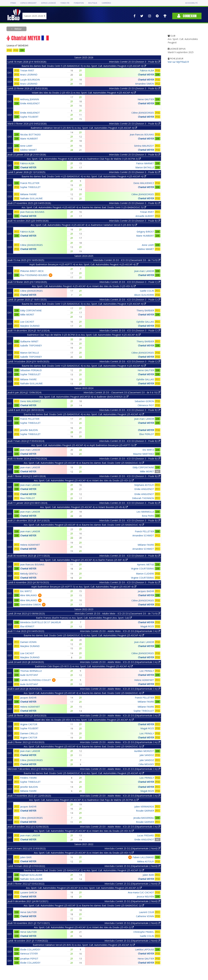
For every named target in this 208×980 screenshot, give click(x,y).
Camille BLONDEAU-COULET (36, 680)
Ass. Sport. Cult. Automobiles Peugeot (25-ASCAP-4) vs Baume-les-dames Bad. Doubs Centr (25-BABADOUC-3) (84, 463)
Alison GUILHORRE (144, 295)
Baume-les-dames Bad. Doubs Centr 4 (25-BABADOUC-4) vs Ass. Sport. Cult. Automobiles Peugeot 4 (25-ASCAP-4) (84, 366)
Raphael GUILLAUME (31, 875)
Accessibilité (191, 3)
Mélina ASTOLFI (146, 861)
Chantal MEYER (146, 75)
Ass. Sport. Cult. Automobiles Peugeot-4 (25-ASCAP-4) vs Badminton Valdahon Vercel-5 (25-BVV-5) (84, 225)
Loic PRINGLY (147, 671)
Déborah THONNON (143, 498)
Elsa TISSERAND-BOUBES (34, 275)
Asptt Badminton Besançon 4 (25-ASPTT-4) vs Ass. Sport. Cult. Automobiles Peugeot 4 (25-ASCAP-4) (84, 264)
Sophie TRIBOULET (30, 187)
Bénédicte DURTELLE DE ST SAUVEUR (40, 622)
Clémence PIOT (146, 405)
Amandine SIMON (145, 84)
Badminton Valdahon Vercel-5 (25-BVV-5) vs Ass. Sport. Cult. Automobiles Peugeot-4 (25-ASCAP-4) (84, 128)
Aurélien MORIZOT (144, 751)
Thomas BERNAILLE (31, 671)
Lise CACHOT (27, 322)
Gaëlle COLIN (147, 291)
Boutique (93, 3)
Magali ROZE (147, 626)
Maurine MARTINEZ (144, 454)
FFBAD (13, 3)
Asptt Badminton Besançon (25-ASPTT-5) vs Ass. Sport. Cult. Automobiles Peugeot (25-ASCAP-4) (84, 587)
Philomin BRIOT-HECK (32, 271)
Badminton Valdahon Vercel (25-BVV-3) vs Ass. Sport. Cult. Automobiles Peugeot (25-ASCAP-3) (84, 945)
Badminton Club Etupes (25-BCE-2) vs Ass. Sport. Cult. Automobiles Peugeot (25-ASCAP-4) (84, 666)
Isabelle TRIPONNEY (31, 345)
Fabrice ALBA (147, 70)
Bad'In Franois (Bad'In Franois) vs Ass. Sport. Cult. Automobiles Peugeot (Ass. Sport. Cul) (84, 618)
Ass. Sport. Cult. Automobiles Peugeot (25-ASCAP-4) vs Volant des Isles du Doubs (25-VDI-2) (84, 480)
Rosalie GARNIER (145, 811)
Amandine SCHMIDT (143, 535)
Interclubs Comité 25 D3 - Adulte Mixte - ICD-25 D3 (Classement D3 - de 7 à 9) (117, 613)
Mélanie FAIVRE (28, 194)
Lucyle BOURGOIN (30, 80)
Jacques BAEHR (146, 591)
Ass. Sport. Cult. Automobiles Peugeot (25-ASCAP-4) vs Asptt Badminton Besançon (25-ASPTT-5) (84, 445)
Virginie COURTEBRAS (143, 569)
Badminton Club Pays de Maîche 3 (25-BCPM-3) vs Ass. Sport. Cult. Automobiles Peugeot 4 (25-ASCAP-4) (84, 335)
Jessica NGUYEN (145, 897)
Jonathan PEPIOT (29, 959)
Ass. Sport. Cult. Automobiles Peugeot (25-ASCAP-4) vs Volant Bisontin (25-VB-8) (84, 507)
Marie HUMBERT (29, 139)
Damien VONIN (28, 642)
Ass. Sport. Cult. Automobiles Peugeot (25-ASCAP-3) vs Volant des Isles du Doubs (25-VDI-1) (84, 853)
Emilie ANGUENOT (30, 103)
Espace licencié (48, 3)
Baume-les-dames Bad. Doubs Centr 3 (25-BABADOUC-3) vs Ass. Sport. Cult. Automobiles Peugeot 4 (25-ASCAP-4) (84, 304)
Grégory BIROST (145, 232)
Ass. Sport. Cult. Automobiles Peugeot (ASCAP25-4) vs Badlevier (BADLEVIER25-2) (84, 397)
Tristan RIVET (27, 70)
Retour (18, 29)
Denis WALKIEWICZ (144, 183)
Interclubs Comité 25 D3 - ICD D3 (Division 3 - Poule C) (130, 282)
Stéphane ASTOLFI (144, 485)
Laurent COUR (146, 912)
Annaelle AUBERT (145, 216)
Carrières (106, 3)
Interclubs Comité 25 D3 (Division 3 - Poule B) (135, 62)
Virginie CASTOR (29, 724)
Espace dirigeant (29, 3)
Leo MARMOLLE (145, 512)
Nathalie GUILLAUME (31, 198)
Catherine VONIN (145, 916)
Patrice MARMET (145, 163)
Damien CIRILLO (29, 733)
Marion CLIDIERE (145, 574)
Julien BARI (26, 857)
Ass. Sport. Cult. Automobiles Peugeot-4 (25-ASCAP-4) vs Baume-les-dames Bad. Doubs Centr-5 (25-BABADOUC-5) (84, 207)
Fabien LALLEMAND (143, 857)
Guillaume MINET (29, 341)
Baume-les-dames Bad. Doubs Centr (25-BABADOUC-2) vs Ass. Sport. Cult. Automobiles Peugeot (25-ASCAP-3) (84, 870)
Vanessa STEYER (29, 954)
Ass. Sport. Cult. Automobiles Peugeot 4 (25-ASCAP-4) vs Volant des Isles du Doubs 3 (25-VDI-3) (84, 286)
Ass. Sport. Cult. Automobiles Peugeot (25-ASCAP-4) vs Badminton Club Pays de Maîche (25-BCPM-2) (84, 800)
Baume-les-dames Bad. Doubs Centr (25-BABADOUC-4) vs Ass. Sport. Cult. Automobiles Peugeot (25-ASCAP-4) (84, 414)
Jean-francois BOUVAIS (142, 134)
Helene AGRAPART (30, 545)
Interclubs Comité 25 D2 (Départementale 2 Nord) (132, 848)
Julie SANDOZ (147, 755)
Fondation (79, 3)
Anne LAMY (26, 146)
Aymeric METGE (146, 564)
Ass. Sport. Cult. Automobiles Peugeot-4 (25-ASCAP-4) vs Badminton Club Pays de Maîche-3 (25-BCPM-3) (84, 159)
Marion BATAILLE (145, 167)
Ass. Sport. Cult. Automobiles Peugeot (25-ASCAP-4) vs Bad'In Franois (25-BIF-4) (84, 560)
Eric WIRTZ (148, 450)
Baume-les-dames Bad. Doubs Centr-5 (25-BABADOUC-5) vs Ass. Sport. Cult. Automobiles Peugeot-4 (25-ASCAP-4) (84, 66)
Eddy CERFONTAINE (31, 310)
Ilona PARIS (148, 516)
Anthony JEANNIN (30, 99)
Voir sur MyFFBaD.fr (178, 62)
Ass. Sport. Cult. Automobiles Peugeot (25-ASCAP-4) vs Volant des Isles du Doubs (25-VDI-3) (84, 831)
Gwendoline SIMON (30, 605)
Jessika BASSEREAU (144, 818)
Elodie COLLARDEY (30, 949)
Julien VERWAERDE (144, 807)
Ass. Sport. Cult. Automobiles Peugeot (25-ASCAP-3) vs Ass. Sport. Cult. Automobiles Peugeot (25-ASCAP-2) (84, 888)
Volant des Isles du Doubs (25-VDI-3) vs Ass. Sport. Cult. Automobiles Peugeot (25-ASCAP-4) (84, 720)
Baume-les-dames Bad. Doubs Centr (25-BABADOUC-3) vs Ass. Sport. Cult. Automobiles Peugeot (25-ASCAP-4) (84, 635)
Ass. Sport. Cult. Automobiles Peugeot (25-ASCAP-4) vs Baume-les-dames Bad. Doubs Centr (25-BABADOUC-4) (84, 525)
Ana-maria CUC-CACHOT (141, 892)
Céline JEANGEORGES (143, 113)
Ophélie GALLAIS (145, 322)
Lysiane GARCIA (29, 892)
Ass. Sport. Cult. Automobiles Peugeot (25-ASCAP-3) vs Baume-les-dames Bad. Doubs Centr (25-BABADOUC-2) (84, 905)
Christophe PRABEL (144, 932)
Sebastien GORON (144, 401)
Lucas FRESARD (146, 835)
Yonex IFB (65, 3)
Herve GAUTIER (146, 99)
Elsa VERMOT (27, 626)
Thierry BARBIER (145, 310)
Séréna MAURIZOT (144, 146)
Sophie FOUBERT (29, 117)
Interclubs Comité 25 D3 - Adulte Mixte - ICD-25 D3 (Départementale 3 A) (120, 631)
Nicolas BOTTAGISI (30, 134)
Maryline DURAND (30, 326)
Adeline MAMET (29, 150)
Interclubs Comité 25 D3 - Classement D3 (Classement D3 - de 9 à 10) (122, 392)
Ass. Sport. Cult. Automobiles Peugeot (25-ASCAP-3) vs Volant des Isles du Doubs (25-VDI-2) (84, 927)
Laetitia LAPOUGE (145, 949)
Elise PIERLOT (147, 434)
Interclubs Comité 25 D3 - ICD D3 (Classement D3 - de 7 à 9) (127, 260)
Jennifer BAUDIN (29, 430)
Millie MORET (27, 315)
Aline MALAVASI (29, 595)
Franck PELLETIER (30, 183)
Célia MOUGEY (146, 764)
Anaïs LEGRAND (29, 75)
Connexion (187, 16)
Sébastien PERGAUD (31, 370)
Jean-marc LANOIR (144, 271)
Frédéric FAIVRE (28, 778)
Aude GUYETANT (29, 675)
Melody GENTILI (29, 574)
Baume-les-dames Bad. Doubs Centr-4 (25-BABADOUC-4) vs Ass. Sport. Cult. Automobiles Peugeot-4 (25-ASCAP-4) (84, 176)
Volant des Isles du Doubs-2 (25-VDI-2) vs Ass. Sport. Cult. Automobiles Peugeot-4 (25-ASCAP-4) (84, 93)
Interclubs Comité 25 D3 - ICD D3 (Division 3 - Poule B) (130, 410)
